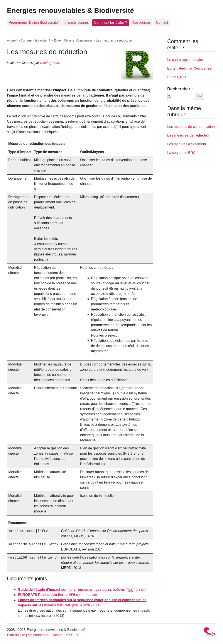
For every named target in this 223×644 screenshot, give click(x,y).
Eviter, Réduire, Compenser (73, 40)
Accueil (12, 40)
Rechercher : (180, 89)
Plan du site (16, 635)
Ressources (142, 23)
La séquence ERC (181, 153)
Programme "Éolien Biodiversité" (34, 23)
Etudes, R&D (177, 77)
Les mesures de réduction (189, 135)
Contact (162, 23)
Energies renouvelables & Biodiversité (70, 10)
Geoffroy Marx (50, 63)
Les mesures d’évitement (187, 144)
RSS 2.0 (73, 635)
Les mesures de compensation (191, 127)
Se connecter (38, 635)
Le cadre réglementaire (185, 60)
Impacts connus (76, 23)
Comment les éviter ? (111, 23)
